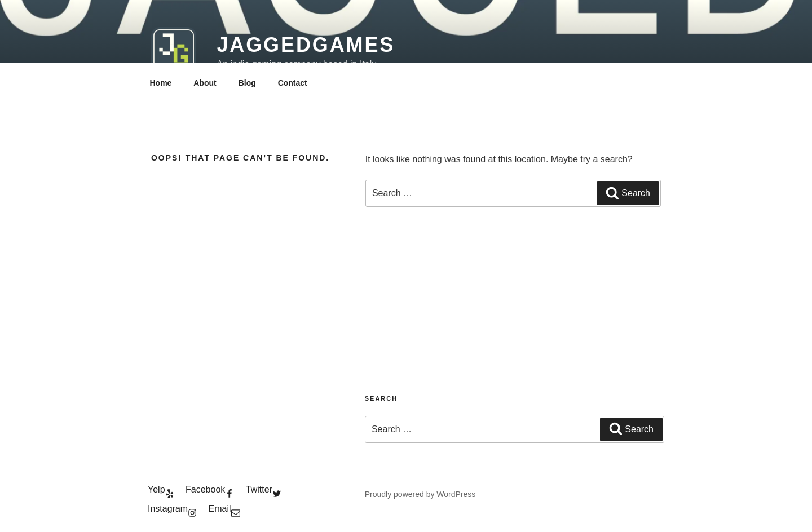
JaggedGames (306, 45)
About (205, 83)
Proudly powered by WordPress (420, 494)
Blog (247, 83)
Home (161, 83)
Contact (293, 83)
